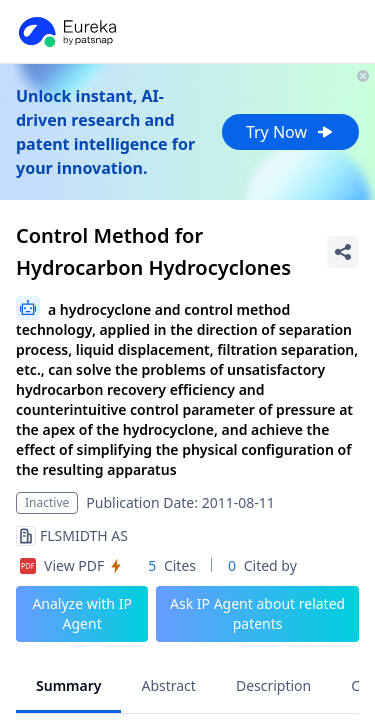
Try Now (290, 132)
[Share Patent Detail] (343, 252)
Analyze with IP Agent (82, 613)
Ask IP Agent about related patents (257, 613)
